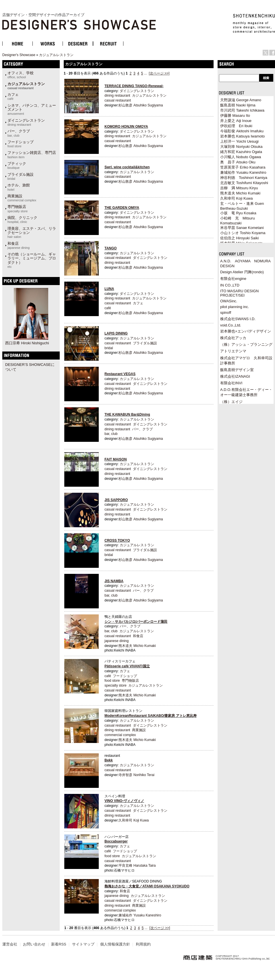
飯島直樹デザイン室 (237, 370)
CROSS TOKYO (117, 540)
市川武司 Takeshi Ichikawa (242, 110)
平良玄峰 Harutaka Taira (137, 866)
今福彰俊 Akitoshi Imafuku (242, 131)
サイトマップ (83, 944)
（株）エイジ (231, 402)
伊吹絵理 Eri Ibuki (236, 126)
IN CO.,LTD (230, 285)
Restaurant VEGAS (120, 374)
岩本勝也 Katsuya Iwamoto (242, 136)
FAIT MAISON (116, 459)
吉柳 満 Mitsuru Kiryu (239, 188)
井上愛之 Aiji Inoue (236, 121)
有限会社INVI (231, 383)
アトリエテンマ (233, 351)
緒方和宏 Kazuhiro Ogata (241, 152)
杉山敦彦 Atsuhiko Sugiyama (141, 105)
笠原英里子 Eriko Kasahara (243, 167)
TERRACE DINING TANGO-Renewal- (134, 86)
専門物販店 (18, 209)
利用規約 (143, 944)
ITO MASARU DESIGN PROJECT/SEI (239, 293)
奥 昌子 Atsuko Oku (238, 162)
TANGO (111, 248)
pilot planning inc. (235, 307)
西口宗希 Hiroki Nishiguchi (27, 343)
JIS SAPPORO (116, 500)
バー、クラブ (19, 133)
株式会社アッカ (233, 338)
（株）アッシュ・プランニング (246, 344)
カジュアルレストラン (56, 55)
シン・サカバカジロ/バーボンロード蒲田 (136, 622)
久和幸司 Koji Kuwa (134, 820)
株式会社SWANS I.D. (238, 319)
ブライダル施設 (21, 176)
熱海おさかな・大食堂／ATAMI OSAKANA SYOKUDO (147, 886)
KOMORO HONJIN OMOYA (126, 127)
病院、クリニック (22, 219)
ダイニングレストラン (26, 122)
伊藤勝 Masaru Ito (235, 115)
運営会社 (10, 944)
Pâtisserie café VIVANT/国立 (127, 666)
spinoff (226, 313)
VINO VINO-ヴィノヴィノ (124, 801)
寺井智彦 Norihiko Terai (136, 775)
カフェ (13, 96)
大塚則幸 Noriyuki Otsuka (241, 147)
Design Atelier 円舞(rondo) (242, 272)
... (146, 73)
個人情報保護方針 (115, 944)
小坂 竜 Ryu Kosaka (238, 213)
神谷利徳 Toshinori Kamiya (244, 178)
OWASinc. (229, 301)
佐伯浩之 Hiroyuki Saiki (239, 238)
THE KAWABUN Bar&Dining (127, 414)
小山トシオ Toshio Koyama (243, 233)
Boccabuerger (116, 841)
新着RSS (59, 944)
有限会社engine (233, 279)
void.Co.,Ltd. (231, 325)
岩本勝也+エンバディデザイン (246, 331)
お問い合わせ (34, 944)
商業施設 (22, 198)
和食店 (19, 245)
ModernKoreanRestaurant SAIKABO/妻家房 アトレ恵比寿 (151, 716)
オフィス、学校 (21, 75)
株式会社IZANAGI (235, 376)
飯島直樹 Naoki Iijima (238, 105)
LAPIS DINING (116, 333)
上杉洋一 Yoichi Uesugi (239, 141)
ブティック (17, 165)
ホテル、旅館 (19, 187)
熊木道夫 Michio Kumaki (137, 646)
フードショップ (21, 144)
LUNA (109, 289)
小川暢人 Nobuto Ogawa (241, 157)
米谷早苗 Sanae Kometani (242, 228)
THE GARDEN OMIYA (122, 208)
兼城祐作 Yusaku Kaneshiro (140, 915)
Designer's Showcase (19, 55)
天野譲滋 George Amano (241, 100)
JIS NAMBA (114, 581)
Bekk (109, 760)
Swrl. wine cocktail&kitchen (127, 167)
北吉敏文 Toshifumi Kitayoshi (244, 183)
